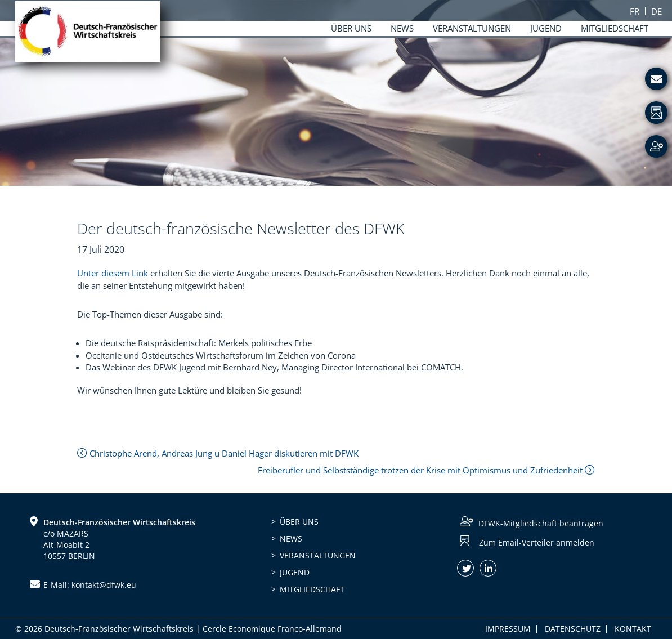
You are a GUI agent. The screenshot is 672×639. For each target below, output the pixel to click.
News (291, 539)
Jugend (295, 572)
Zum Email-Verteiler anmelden (537, 542)
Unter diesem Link (113, 273)
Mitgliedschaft (312, 589)
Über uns (299, 522)
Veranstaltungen (318, 555)
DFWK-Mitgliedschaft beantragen (541, 523)
